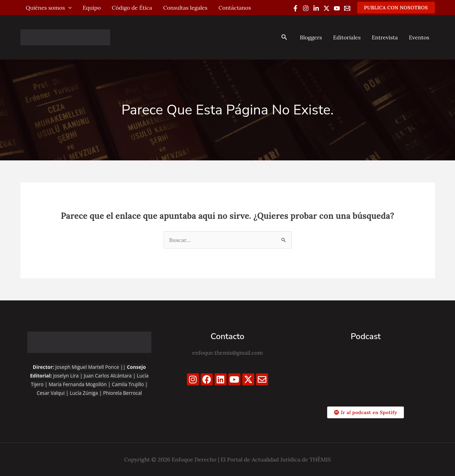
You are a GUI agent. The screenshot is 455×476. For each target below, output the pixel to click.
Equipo (92, 8)
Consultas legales (185, 8)
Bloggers (311, 37)
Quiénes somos (49, 8)
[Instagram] (306, 8)
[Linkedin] (316, 8)
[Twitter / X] (326, 8)
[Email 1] (347, 8)
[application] (68, 8)
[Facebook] (295, 8)
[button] (396, 8)
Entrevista (385, 37)
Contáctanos (235, 8)
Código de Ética (132, 8)
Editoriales (347, 37)
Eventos (419, 37)
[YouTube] (337, 8)
